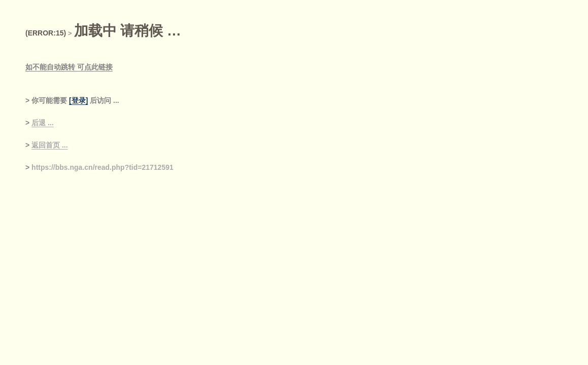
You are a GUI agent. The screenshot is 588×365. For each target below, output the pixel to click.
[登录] (78, 100)
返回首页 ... (50, 145)
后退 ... (43, 123)
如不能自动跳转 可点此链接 (69, 67)
